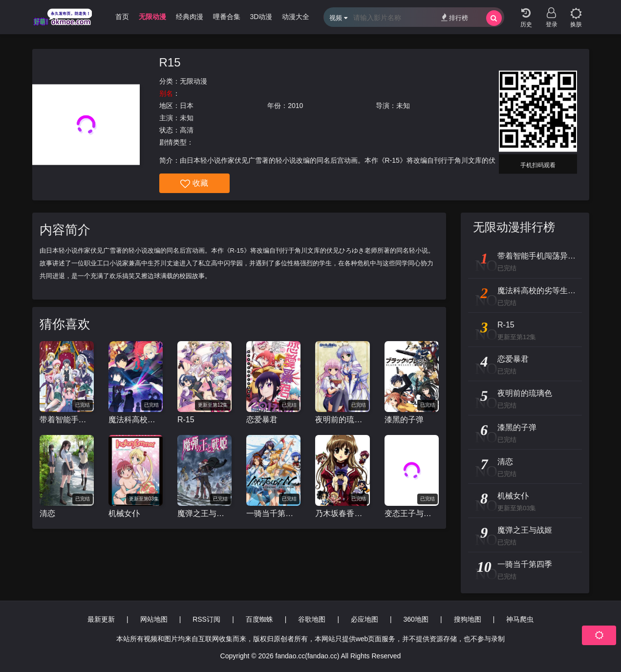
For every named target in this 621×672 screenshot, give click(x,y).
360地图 (416, 619)
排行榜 (455, 17)
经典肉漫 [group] (190, 17)
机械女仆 (124, 513)
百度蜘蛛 (259, 619)
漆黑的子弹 (404, 420)
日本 (187, 106)
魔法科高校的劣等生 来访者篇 (136, 420)
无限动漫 (193, 81)
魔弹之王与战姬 (204, 513)
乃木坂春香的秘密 (342, 513)
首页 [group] (122, 17)
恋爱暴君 (262, 420)
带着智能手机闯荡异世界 (67, 420)
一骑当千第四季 (273, 513)
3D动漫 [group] (261, 17)
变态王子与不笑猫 (412, 513)
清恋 (47, 513)
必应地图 (364, 619)
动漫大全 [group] (296, 17)
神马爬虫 (520, 619)
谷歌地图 (312, 619)
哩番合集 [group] (227, 17)
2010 (295, 106)
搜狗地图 (468, 619)
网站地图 (154, 619)
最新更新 (101, 619)
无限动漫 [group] (152, 17)
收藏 (194, 184)
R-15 (186, 420)
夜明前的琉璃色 (342, 420)
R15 (170, 62)
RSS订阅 (206, 619)
